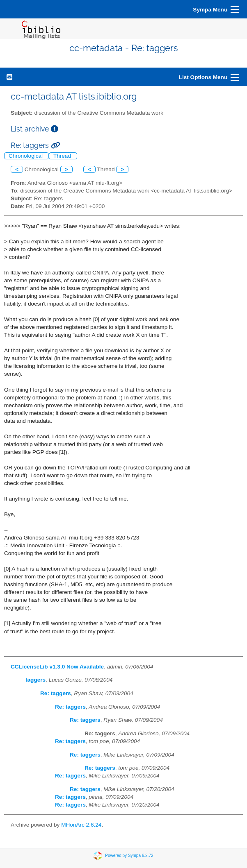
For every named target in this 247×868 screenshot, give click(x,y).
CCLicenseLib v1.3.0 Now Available (57, 667)
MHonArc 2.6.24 (81, 825)
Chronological (26, 156)
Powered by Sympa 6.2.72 (129, 856)
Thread (63, 156)
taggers (35, 680)
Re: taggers (56, 693)
